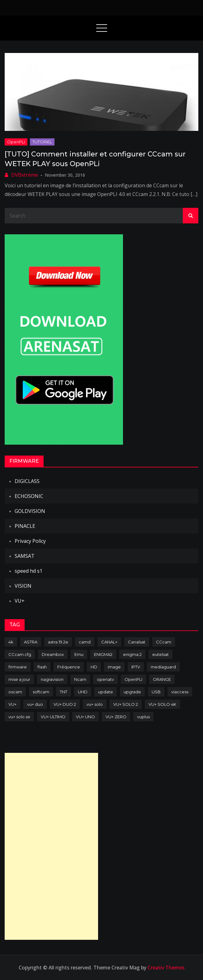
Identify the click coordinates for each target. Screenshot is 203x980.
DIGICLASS (27, 481)
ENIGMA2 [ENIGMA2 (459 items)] (103, 654)
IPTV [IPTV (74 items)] (136, 667)
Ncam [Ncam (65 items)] (80, 679)
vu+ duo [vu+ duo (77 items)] (35, 704)
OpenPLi (16, 142)
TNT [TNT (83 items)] (64, 692)
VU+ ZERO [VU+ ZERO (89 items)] (116, 717)
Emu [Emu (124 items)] (79, 654)
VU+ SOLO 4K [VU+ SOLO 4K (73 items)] (162, 704)
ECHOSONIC (29, 496)
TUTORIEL (42, 142)
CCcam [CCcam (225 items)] (164, 642)
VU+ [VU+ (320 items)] (12, 704)
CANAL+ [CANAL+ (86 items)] (109, 642)
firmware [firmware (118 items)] (18, 667)
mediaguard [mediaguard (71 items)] (163, 667)
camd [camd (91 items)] (85, 642)
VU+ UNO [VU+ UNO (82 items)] (85, 717)
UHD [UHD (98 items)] (83, 692)
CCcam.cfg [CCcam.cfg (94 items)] (20, 654)
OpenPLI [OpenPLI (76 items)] (133, 679)
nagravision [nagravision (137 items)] (52, 679)
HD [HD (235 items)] (94, 667)
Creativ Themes (166, 968)
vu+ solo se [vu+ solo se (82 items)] (19, 717)
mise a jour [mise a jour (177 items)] (19, 679)
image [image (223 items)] (114, 667)
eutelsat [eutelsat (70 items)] (161, 654)
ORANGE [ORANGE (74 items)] (162, 679)
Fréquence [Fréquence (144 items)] (69, 667)
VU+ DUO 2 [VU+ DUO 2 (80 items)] (65, 704)
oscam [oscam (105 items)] (15, 692)
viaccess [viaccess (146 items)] (180, 692)
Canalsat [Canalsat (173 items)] (137, 642)
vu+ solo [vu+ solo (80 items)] (95, 704)
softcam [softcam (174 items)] (41, 692)
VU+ (20, 601)
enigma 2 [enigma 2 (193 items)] (132, 654)
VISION (23, 586)
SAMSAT (25, 556)
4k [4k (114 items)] (11, 642)
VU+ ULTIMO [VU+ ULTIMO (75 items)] (53, 717)
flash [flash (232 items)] (42, 667)
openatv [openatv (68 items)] (105, 679)
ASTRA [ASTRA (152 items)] (31, 642)
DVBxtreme (25, 175)
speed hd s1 (28, 571)
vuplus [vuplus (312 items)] (143, 717)
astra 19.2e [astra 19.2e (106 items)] (58, 642)
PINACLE (25, 526)
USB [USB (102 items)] (156, 692)
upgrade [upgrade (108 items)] (132, 692)
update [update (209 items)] (106, 692)
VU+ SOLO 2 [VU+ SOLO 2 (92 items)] (126, 704)
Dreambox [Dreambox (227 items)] (53, 654)
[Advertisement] (51, 846)
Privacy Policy (30, 541)
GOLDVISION (30, 511)
